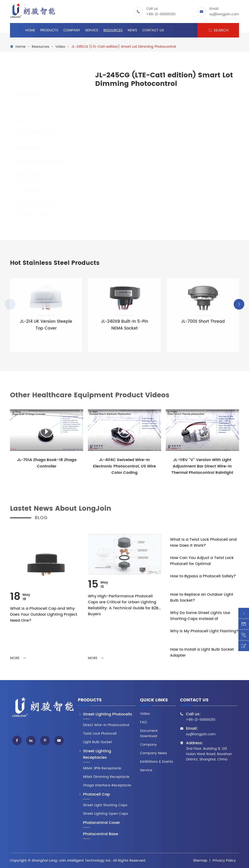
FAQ (18, 120)
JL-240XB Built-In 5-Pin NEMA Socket (124, 328)
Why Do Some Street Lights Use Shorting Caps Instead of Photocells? (200, 619)
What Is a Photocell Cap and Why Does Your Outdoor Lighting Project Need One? (44, 617)
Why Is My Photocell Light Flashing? (204, 634)
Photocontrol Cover (33, 202)
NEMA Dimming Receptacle (106, 777)
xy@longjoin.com (224, 14)
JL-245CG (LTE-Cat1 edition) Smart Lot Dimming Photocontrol (124, 47)
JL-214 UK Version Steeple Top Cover (46, 328)
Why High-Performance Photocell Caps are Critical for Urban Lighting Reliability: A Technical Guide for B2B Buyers (123, 608)
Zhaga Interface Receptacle (107, 785)
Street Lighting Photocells (38, 162)
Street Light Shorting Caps (105, 805)
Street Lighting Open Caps (105, 814)
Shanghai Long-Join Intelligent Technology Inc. (72, 861)
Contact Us (153, 30)
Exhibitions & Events (157, 762)
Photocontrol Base (32, 214)
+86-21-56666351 (161, 14)
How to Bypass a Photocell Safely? (203, 579)
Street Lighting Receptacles (28, 176)
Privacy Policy (224, 861)
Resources (113, 30)
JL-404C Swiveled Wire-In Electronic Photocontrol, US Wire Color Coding (124, 466)
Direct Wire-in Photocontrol (106, 725)
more (18, 661)
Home (30, 30)
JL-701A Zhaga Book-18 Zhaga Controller (47, 463)
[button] (239, 304)
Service (92, 30)
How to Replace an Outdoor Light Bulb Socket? (202, 600)
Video (60, 47)
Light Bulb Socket (97, 742)
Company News (153, 753)
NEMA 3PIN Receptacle (102, 768)
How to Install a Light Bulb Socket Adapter (202, 655)
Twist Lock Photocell (100, 734)
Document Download (34, 132)
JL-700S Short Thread (203, 324)
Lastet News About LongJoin (61, 512)
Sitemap (200, 861)
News (132, 30)
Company (72, 30)
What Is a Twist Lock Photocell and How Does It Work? (203, 545)
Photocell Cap (27, 191)
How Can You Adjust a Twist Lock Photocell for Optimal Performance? (202, 564)
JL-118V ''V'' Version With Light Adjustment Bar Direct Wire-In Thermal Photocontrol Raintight (202, 466)
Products (49, 30)
